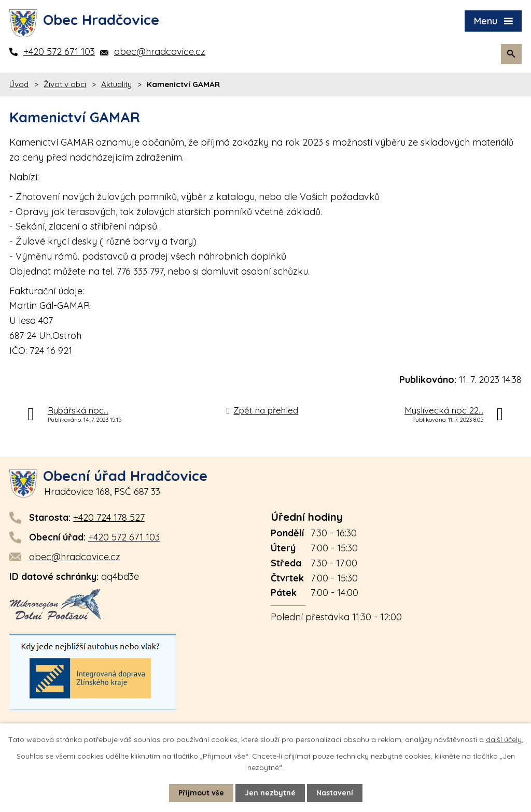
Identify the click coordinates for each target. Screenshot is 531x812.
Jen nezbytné (270, 793)
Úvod (19, 84)
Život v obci (65, 84)
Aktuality (116, 84)
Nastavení (335, 793)
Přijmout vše (201, 793)
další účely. (505, 739)
